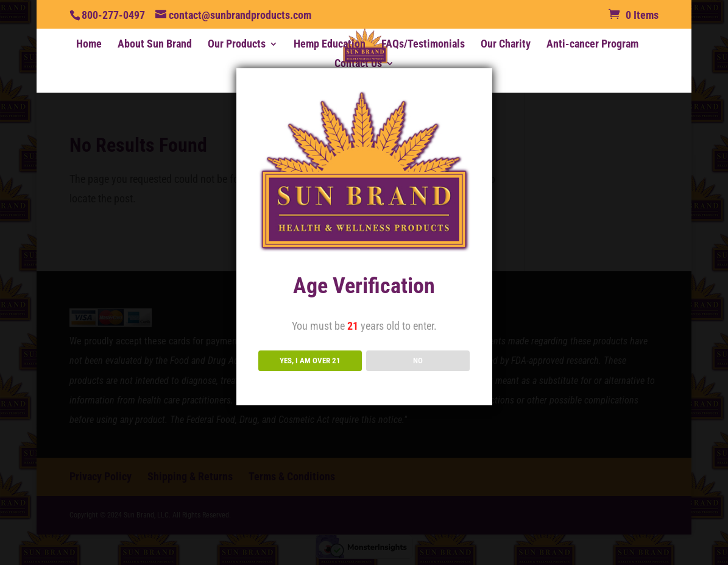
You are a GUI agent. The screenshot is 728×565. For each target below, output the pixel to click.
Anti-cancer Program (592, 45)
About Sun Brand (155, 45)
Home (89, 45)
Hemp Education (330, 45)
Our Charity (506, 45)
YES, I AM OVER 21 (310, 361)
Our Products (237, 45)
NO (418, 361)
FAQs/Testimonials (423, 45)
